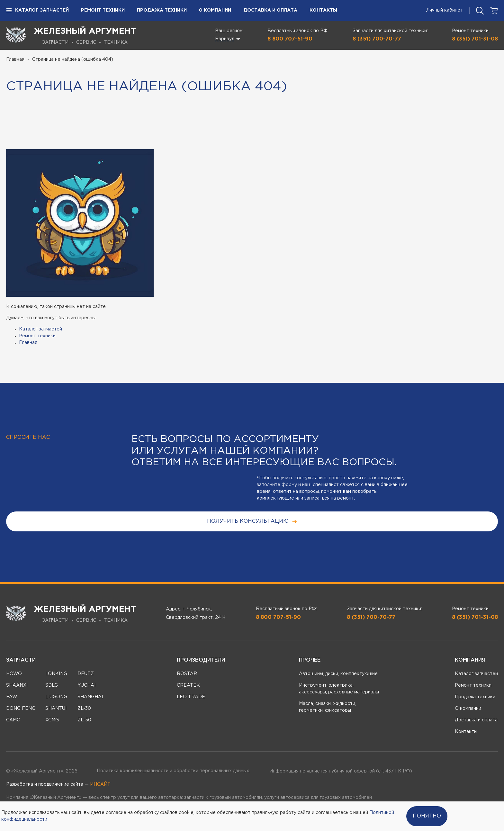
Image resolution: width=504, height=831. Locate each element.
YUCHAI (86, 685)
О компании (215, 10)
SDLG (52, 685)
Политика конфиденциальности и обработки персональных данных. (173, 771)
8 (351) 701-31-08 (475, 39)
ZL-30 (84, 709)
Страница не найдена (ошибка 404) (73, 59)
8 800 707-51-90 (290, 39)
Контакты (323, 10)
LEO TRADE (191, 697)
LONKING (56, 674)
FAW (12, 697)
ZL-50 (84, 720)
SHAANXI (17, 685)
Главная (15, 59)
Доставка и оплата (270, 10)
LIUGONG (56, 697)
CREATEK (188, 685)
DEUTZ (86, 674)
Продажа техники (162, 10)
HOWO (14, 674)
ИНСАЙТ (100, 784)
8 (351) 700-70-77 (377, 39)
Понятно (427, 816)
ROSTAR (187, 674)
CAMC (13, 720)
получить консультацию (252, 522)
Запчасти (21, 660)
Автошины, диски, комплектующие (338, 674)
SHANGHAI (90, 697)
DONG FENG (21, 709)
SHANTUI (56, 709)
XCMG (52, 720)
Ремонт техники (103, 10)
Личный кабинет (445, 10)
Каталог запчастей (37, 11)
